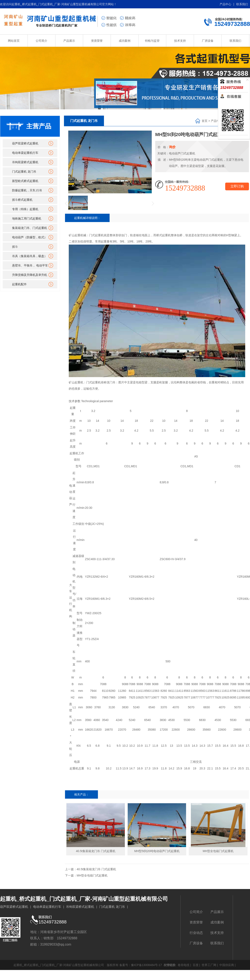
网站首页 (14, 41)
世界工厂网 (209, 965)
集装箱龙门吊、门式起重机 (30, 228)
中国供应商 (226, 965)
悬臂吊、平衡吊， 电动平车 (30, 265)
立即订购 (237, 186)
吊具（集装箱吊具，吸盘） (30, 256)
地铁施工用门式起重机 (27, 218)
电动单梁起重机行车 (25, 153)
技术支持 (180, 41)
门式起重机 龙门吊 (24, 172)
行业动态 (196, 933)
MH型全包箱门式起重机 (92, 875)
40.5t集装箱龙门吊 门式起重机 (96, 869)
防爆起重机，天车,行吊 (27, 190)
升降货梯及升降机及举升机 (30, 275)
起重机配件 (19, 284)
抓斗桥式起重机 (22, 200)
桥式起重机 (164, 235)
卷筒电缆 (183, 965)
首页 (205, 121)
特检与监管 (152, 41)
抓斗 (15, 247)
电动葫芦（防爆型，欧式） (30, 237)
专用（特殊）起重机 (25, 209)
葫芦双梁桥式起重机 (25, 143)
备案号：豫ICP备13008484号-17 (141, 965)
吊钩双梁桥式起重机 (25, 162)
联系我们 (242, 4)
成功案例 (125, 41)
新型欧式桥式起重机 (25, 181)
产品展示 (69, 41)
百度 (195, 965)
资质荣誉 (97, 41)
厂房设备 (208, 41)
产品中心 (225, 4)
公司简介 (41, 41)
